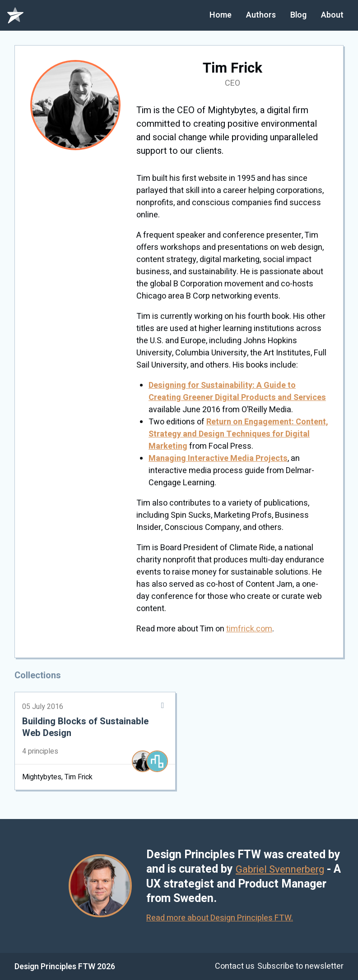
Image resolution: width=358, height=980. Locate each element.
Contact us (230, 966)
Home (221, 15)
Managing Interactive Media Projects (218, 458)
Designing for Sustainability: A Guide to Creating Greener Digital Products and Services (237, 391)
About (332, 15)
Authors (261, 15)
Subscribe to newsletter (300, 966)
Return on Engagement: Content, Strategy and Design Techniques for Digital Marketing (238, 434)
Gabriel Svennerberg (288, 869)
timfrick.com (249, 629)
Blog (298, 15)
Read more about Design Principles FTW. (222, 918)
